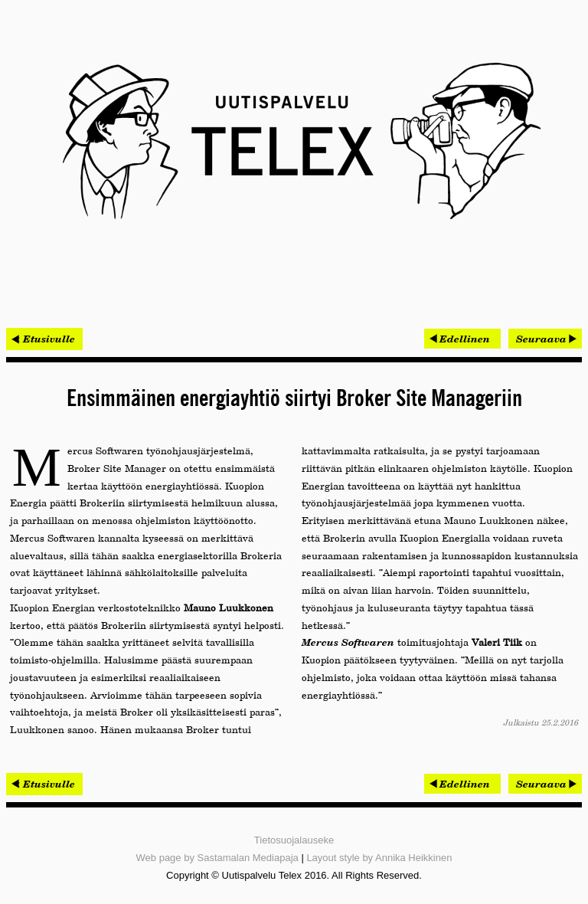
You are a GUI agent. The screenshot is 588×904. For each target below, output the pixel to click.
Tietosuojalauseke (294, 840)
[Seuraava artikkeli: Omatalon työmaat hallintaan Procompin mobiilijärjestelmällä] (545, 339)
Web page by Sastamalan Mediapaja (217, 858)
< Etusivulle (44, 339)
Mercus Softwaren (348, 642)
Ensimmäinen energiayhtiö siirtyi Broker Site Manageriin (294, 399)
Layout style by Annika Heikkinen (379, 858)
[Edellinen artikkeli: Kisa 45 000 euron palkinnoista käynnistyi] (462, 339)
